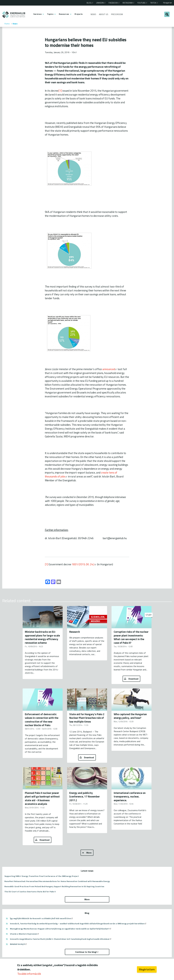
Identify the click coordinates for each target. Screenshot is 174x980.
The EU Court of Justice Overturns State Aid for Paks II (30, 892)
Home (7, 24)
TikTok (154, 3)
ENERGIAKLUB (14, 15)
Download (133, 679)
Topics (50, 14)
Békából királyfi (19, 944)
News (93, 14)
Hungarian (167, 3)
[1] (60, 91)
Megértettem (147, 970)
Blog (90, 3)
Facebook (114, 3)
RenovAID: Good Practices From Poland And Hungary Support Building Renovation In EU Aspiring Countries (54, 886)
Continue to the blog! (87, 952)
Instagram (129, 3)
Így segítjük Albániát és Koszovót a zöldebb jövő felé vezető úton (42, 918)
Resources (64, 14)
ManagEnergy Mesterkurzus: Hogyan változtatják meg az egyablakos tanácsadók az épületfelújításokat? (61, 929)
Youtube (142, 3)
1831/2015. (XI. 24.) (84, 564)
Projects (79, 14)
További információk (29, 974)
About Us (104, 14)
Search (167, 14)
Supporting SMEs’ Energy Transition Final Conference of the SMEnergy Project (42, 876)
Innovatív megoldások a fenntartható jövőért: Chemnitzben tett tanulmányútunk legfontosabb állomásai (61, 939)
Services (37, 14)
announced (110, 369)
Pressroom (117, 14)
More (89, 853)
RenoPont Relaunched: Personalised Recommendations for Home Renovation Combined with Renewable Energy (57, 881)
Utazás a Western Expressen (25, 934)
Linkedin (101, 3)
